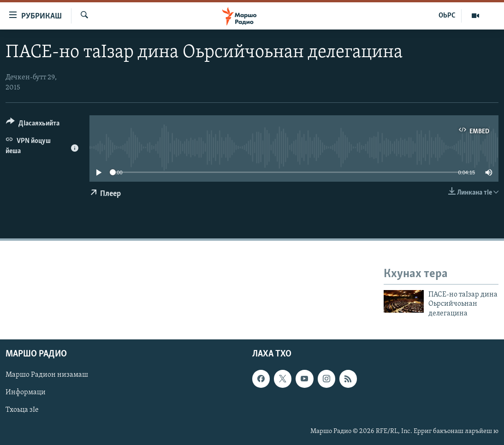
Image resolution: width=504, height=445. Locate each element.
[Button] (33, 125)
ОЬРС (447, 16)
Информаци (26, 393)
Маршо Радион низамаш (47, 375)
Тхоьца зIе (22, 410)
